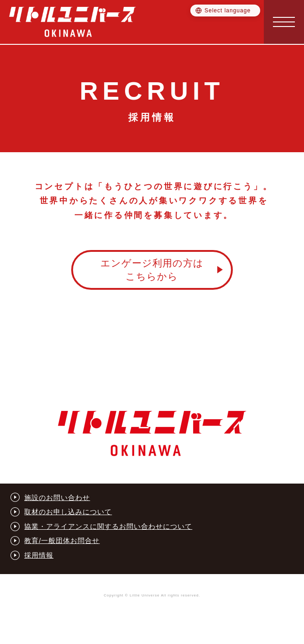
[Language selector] (225, 11)
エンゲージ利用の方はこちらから (152, 270)
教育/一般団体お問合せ (62, 540)
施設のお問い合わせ (57, 498)
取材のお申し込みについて (68, 512)
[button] (284, 22)
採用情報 (39, 555)
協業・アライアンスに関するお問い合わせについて (108, 526)
